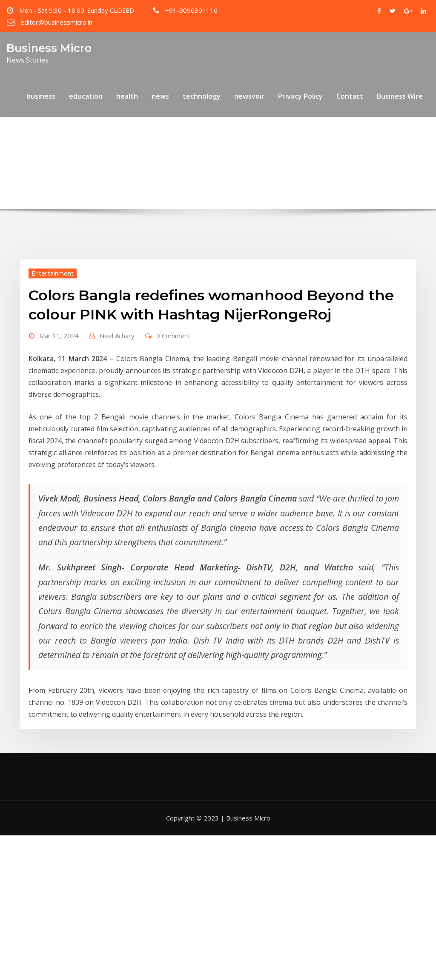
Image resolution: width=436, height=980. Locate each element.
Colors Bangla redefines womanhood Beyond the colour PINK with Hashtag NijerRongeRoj (233, 160)
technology (202, 96)
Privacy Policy (300, 96)
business (41, 96)
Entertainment (53, 312)
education (86, 96)
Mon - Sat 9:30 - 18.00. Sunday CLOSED (77, 10)
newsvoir (249, 96)
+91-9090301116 (191, 10)
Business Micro (49, 48)
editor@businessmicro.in (56, 22)
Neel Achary (117, 375)
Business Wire (400, 96)
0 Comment (173, 375)
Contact (350, 96)
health (127, 96)
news (160, 96)
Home (64, 160)
